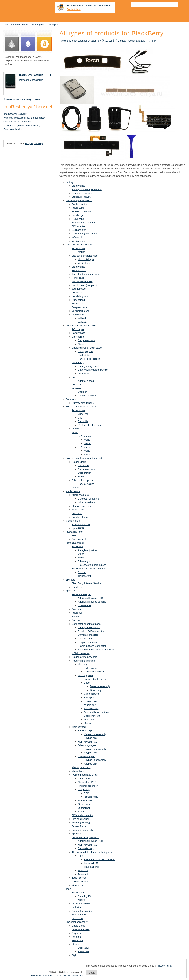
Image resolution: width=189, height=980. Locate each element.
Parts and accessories (15, 25)
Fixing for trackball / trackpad (100, 859)
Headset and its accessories (81, 407)
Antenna (76, 609)
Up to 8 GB (78, 528)
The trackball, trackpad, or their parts (92, 852)
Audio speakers (80, 495)
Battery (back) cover (95, 679)
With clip (82, 318)
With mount (78, 315)
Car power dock (86, 340)
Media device (73, 491)
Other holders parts (82, 480)
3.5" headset (85, 447)
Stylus (75, 955)
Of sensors (84, 804)
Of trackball (84, 808)
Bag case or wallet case (85, 256)
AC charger (78, 329)
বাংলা (154, 41)
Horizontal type (86, 259)
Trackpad (83, 874)
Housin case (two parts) (85, 285)
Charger (82, 344)
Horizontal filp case (82, 281)
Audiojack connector (89, 627)
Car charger (78, 337)
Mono (87, 440)
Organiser (77, 933)
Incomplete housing (95, 672)
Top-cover (89, 720)
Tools (68, 889)
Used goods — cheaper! (45, 25)
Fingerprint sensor (88, 786)
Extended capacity (82, 193)
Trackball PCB (92, 863)
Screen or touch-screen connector (96, 650)
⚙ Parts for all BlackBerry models (22, 99)
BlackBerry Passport (31, 75)
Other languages (87, 745)
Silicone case (79, 303)
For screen (78, 546)
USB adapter (79, 230)
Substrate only (86, 848)
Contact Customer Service (18, 121)
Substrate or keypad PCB (86, 837)
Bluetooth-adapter (81, 212)
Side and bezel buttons (96, 712)
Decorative (84, 948)
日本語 (101, 41)
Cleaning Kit (84, 896)
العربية (109, 41)
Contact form (73, 9)
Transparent (84, 576)
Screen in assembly (82, 830)
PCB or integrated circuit (85, 775)
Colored (82, 572)
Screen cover (91, 708)
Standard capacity (82, 197)
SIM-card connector (82, 815)
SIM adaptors (79, 915)
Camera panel (92, 694)
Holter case (78, 278)
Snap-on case (79, 307)
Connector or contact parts (86, 624)
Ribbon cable (91, 797)
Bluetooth (77, 429)
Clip (80, 418)
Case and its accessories (79, 245)
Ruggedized (78, 300)
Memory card (73, 521)
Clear (81, 554)
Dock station (85, 355)
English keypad (86, 731)
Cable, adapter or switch (79, 200)
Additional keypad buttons (92, 602)
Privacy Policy (164, 966)
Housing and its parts (83, 661)
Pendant (76, 937)
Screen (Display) (81, 823)
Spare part (71, 591)
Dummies (71, 399)
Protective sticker (75, 543)
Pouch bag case (81, 296)
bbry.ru (29, 143)
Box (74, 535)
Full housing (91, 668)
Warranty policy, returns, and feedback (24, 118)
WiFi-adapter (79, 241)
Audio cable (78, 208)
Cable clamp (79, 926)
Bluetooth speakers (88, 499)
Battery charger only (89, 366)
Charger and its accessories (81, 326)
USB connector (80, 882)
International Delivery (15, 114)
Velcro (75, 488)
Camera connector (88, 635)
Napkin (82, 900)
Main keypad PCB (88, 742)
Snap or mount (92, 716)
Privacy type (85, 561)
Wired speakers (86, 502)
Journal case (79, 289)
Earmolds (83, 421)
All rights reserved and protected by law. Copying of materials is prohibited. (68, 975)
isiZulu (142, 41)
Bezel (87, 683)
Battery (69, 182)
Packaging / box (74, 532)
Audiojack (77, 613)
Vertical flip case (81, 311)
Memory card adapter (83, 222)
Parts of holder (86, 484)
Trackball (83, 870)
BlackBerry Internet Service (87, 583)
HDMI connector (81, 653)
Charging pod (85, 351)
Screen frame (79, 826)
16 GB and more (81, 524)
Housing (82, 664)
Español (82, 41)
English (73, 41)
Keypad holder (92, 701)
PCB (87, 793)
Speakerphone (80, 517)
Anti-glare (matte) (87, 550)
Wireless (77, 388)
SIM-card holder (80, 819)
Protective (83, 951)
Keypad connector (88, 642)
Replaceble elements (89, 425)
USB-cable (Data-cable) (85, 234)
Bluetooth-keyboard (82, 506)
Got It (92, 973)
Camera (76, 620)
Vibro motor (78, 885)
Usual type (78, 587)
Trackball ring (91, 867)
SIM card (70, 580)
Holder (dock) (79, 462)
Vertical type (85, 263)
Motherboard (85, 801)
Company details (13, 129)
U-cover (88, 723)
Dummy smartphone (83, 403)
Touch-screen (79, 878)
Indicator (77, 907)
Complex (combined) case (86, 274)
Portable (76, 384)
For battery (78, 362)
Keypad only (91, 738)
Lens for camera (81, 929)
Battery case (79, 186)
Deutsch (92, 41)
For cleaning (79, 892)
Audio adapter (79, 204)
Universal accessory (77, 922)
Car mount (84, 465)
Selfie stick (78, 940)
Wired (75, 432)
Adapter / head (86, 381)
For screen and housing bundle (89, 569)
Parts (75, 377)
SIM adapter (78, 226)
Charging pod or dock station (87, 348)
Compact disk (79, 539)
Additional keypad (81, 594)
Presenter (77, 513)
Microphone (78, 771)
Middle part (90, 705)
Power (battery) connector (92, 646)
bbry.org (39, 143)
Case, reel (83, 414)
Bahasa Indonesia (128, 41)
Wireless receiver (87, 396)
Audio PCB (84, 778)
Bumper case (79, 270)
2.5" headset (85, 436)
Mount (81, 252)
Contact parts (85, 639)
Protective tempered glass (92, 565)
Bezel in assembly (100, 686)
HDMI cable (78, 219)
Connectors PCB (87, 782)
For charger (78, 215)
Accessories (78, 248)
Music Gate (78, 510)
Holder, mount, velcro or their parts (84, 458)
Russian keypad (87, 756)
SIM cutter (77, 918)
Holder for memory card (85, 657)
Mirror (81, 558)
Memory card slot (81, 767)
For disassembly (81, 904)
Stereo (88, 443)
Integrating (84, 789)
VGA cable (78, 237)
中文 (148, 41)
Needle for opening (82, 911)
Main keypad (79, 727)
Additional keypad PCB (90, 598)
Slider (81, 812)
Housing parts (85, 675)
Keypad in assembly (95, 734)
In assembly (84, 605)
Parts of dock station (89, 359)
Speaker (76, 834)
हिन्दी (115, 41)
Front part (89, 697)
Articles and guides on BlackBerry (22, 125)
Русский (64, 41)
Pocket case (78, 293)
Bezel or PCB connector (91, 631)
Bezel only (96, 690)
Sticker (76, 944)
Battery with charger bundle (87, 189)
